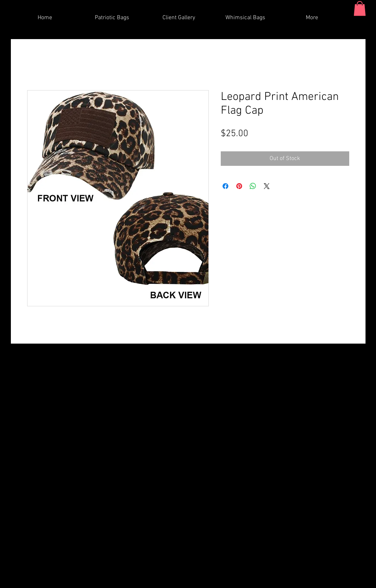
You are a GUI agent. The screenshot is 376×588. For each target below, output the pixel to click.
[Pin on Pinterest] (239, 186)
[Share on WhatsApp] (253, 186)
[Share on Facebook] (225, 186)
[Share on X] (267, 186)
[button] (360, 9)
